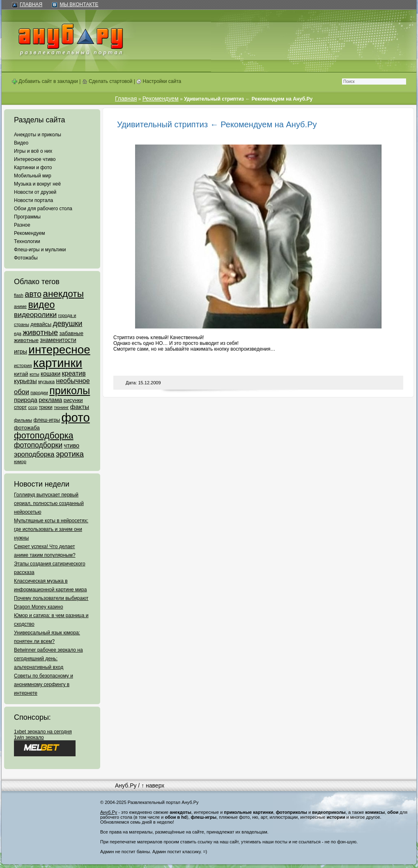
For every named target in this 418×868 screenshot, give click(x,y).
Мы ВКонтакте (79, 5)
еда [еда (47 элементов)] (18, 333)
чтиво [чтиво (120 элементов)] (71, 445)
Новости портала (33, 200)
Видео (21, 143)
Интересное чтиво (35, 159)
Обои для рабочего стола (43, 209)
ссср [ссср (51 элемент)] (33, 407)
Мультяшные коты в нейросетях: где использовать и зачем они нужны (51, 529)
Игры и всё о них (33, 151)
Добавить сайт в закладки (45, 81)
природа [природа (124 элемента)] (26, 400)
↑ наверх (153, 785)
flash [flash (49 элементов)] (19, 295)
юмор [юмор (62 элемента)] (20, 462)
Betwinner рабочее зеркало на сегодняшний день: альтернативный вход (48, 659)
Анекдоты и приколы (38, 135)
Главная (31, 5)
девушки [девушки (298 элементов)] (67, 323)
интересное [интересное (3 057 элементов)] (59, 350)
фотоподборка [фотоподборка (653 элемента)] (44, 436)
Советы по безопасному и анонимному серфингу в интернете (44, 684)
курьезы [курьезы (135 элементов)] (25, 381)
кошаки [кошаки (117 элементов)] (51, 374)
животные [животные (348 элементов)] (40, 332)
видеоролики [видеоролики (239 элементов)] (35, 315)
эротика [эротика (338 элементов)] (70, 454)
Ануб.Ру (126, 785)
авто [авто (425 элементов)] (33, 294)
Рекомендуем (30, 233)
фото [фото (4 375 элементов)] (75, 417)
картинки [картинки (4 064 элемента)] (58, 363)
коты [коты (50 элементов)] (34, 374)
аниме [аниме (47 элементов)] (20, 306)
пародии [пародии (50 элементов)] (39, 393)
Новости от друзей (35, 192)
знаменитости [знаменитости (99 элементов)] (58, 340)
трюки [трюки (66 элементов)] (45, 407)
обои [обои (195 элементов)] (22, 392)
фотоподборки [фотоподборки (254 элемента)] (38, 445)
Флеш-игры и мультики (40, 250)
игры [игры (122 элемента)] (21, 351)
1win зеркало (29, 737)
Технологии (27, 241)
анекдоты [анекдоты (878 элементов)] (63, 294)
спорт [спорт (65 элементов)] (20, 407)
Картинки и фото (33, 168)
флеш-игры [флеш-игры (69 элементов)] (47, 420)
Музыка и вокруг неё (37, 184)
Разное (22, 225)
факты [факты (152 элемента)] (80, 407)
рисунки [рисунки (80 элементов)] (73, 400)
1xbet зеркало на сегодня (43, 732)
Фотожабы (26, 258)
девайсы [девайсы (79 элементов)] (41, 324)
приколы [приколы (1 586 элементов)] (70, 390)
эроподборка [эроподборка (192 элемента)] (34, 454)
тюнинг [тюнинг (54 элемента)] (61, 407)
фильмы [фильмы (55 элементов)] (23, 420)
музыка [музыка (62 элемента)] (46, 381)
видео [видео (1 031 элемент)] (41, 305)
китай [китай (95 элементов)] (21, 374)
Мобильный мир (33, 176)
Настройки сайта (159, 81)
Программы (27, 217)
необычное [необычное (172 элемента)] (73, 381)
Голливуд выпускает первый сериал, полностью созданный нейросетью (49, 503)
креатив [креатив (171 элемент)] (74, 373)
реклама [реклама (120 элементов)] (50, 400)
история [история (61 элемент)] (23, 365)
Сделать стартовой (107, 81)
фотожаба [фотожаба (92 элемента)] (27, 428)
